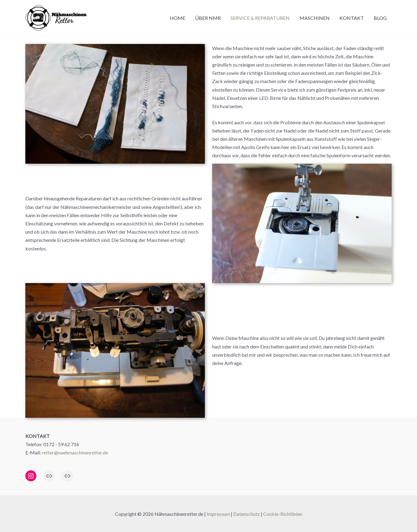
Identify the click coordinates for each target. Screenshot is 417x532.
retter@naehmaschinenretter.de (75, 452)
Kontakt (352, 18)
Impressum (218, 514)
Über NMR (208, 18)
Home (178, 18)
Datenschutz (247, 514)
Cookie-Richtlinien (283, 514)
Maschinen (315, 18)
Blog (380, 18)
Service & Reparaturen (260, 18)
